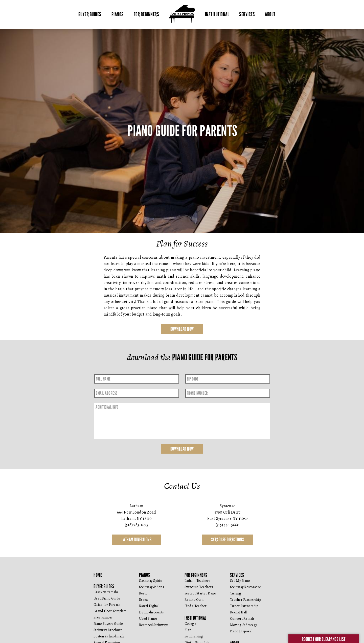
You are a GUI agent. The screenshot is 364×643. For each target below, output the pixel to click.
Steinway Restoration (246, 587)
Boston (144, 594)
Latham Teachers (197, 581)
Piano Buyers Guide (108, 624)
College (190, 624)
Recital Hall (238, 613)
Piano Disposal (241, 631)
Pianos (118, 14)
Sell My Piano (240, 581)
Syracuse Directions (228, 540)
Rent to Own (194, 600)
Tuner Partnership (244, 606)
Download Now (182, 329)
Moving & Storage (244, 625)
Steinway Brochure (108, 630)
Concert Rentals (242, 619)
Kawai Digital (149, 606)
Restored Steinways (154, 625)
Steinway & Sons (152, 587)
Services (247, 14)
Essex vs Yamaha (106, 592)
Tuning (236, 594)
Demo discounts (152, 613)
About (270, 14)
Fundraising (194, 637)
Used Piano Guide (107, 599)
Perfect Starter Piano (200, 594)
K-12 (188, 630)
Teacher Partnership (245, 600)
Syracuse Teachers (199, 587)
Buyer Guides (90, 14)
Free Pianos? (103, 618)
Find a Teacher (196, 606)
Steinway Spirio (151, 581)
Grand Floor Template (110, 611)
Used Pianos (148, 619)
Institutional (217, 14)
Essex (143, 600)
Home (98, 575)
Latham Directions (137, 540)
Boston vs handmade (109, 637)
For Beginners (146, 14)
